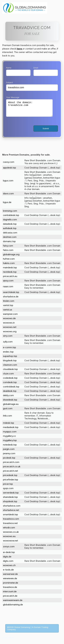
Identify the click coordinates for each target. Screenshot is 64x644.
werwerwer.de (10, 577)
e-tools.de (8, 573)
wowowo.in (9, 326)
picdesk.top (9, 461)
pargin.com (9, 452)
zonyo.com (9, 549)
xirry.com (8, 339)
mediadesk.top (11, 430)
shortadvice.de (11, 300)
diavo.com (8, 196)
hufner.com (9, 262)
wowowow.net (10, 544)
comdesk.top (10, 385)
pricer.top (8, 487)
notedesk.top (10, 448)
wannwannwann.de (13, 603)
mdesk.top (9, 426)
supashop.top (10, 359)
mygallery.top (10, 443)
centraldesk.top (11, 218)
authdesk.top (10, 231)
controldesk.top (11, 390)
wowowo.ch (9, 568)
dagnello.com (10, 223)
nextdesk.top (10, 275)
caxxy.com (9, 165)
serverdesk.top (11, 496)
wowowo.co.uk (11, 535)
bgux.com (8, 184)
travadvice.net (10, 526)
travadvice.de (10, 590)
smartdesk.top (10, 517)
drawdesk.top (10, 403)
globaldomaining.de (13, 608)
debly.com (8, 398)
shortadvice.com (12, 509)
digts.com (8, 564)
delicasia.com (10, 236)
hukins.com (9, 266)
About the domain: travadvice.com (29, 109)
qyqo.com (8, 491)
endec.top (8, 355)
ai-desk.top (9, 555)
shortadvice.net (11, 513)
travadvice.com (11, 522)
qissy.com (8, 284)
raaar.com (8, 289)
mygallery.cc (9, 439)
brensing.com (10, 214)
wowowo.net (10, 330)
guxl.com (8, 411)
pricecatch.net (10, 474)
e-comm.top (9, 350)
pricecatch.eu (10, 279)
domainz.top (9, 244)
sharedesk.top (10, 500)
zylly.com (8, 345)
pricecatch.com (11, 465)
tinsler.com (9, 304)
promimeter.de (11, 586)
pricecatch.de (10, 599)
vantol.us (8, 313)
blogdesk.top (10, 363)
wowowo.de (9, 321)
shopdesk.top (10, 504)
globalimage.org (11, 257)
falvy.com (8, 249)
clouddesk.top (10, 372)
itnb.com (7, 419)
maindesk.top (10, 270)
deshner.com (10, 240)
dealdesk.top (10, 394)
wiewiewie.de (10, 581)
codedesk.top (10, 381)
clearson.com (10, 368)
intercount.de (10, 594)
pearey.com (9, 456)
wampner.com (10, 317)
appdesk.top (9, 171)
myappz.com (10, 435)
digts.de (7, 560)
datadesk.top (10, 227)
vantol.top (8, 308)
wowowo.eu (9, 539)
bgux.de (7, 205)
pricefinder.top (11, 483)
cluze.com (8, 377)
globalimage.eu (11, 407)
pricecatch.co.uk (12, 469)
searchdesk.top (11, 295)
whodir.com (9, 531)
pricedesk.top (10, 478)
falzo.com (8, 253)
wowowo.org (10, 334)
